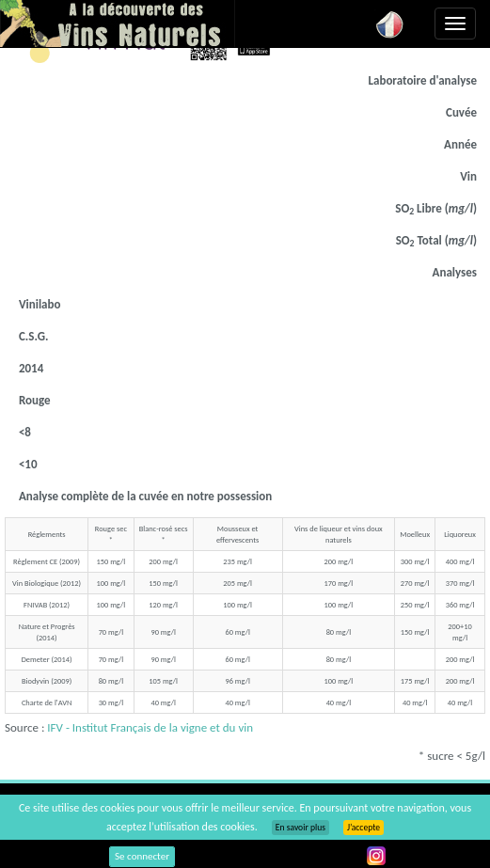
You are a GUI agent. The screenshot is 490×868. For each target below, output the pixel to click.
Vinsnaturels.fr (118, 24)
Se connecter (142, 856)
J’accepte (364, 828)
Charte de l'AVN (47, 702)
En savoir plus (300, 828)
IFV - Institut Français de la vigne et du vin (150, 727)
